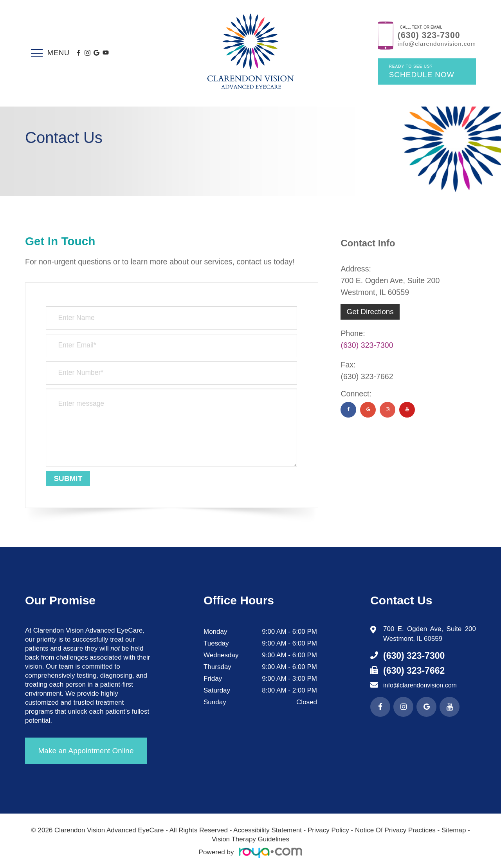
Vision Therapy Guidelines (250, 839)
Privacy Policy (328, 830)
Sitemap (454, 830)
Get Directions (370, 312)
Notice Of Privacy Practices (395, 830)
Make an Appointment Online (86, 751)
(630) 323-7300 (429, 35)
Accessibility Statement (268, 830)
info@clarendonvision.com (437, 44)
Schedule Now (422, 71)
